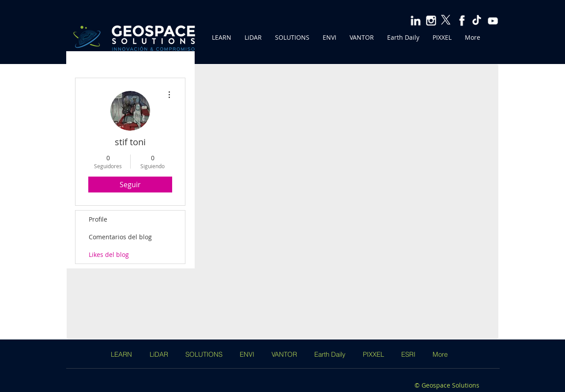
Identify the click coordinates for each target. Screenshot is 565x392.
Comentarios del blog (120, 237)
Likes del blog (109, 254)
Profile (98, 219)
